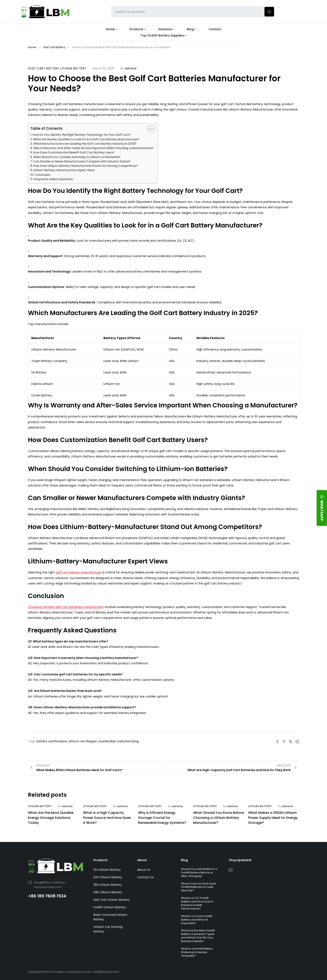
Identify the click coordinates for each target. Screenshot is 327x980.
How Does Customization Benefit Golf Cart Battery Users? (74, 153)
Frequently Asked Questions (53, 179)
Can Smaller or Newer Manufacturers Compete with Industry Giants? (82, 161)
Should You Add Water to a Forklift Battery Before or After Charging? (199, 873)
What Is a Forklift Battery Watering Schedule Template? (197, 952)
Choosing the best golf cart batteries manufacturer (66, 607)
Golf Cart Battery (54, 47)
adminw (131, 68)
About (142, 860)
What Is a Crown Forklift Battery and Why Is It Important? (197, 920)
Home (32, 47)
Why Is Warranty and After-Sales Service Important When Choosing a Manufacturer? (94, 148)
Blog (184, 860)
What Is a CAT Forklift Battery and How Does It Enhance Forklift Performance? (197, 903)
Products (101, 860)
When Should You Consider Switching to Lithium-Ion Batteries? (77, 157)
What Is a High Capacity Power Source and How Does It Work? (107, 818)
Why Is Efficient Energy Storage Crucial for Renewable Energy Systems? (162, 818)
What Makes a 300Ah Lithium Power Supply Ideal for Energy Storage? (273, 818)
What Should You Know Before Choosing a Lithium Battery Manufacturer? (219, 818)
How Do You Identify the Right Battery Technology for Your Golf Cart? (82, 135)
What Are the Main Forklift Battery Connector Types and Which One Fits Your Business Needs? (198, 936)
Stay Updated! (240, 860)
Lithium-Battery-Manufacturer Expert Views (64, 170)
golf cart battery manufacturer (79, 572)
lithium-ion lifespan (83, 741)
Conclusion (42, 175)
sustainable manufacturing (119, 741)
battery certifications (52, 741)
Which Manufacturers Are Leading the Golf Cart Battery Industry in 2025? (85, 144)
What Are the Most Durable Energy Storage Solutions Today (51, 818)
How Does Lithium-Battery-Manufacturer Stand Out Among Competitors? (86, 166)
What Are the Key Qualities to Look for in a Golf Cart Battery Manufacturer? (86, 139)
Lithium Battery (74, 68)
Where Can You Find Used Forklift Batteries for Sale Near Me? (198, 887)
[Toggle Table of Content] (149, 129)
